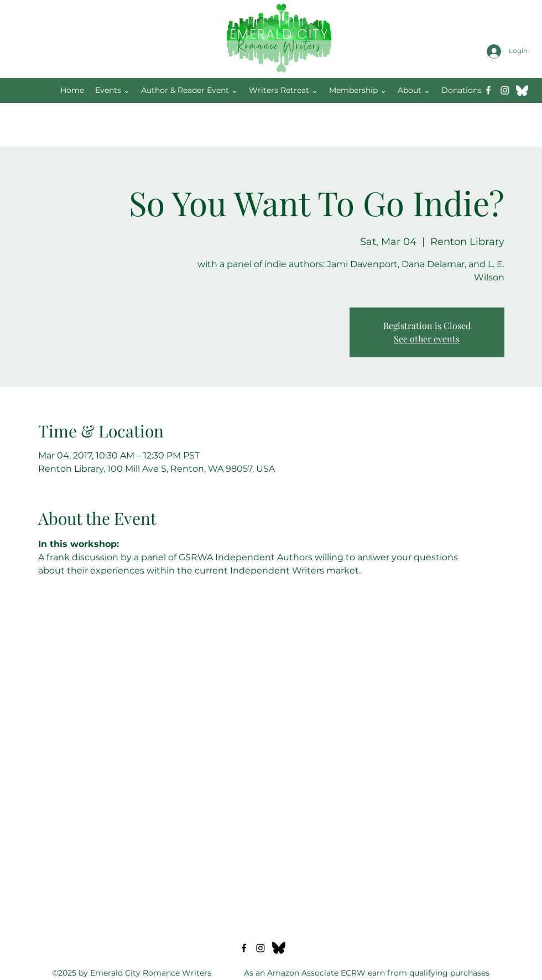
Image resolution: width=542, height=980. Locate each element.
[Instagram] (505, 90)
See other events (427, 339)
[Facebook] (488, 90)
